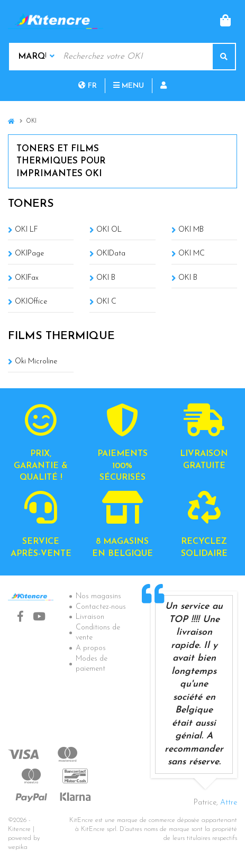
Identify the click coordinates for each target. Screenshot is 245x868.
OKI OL (109, 230)
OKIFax (27, 278)
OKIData (111, 254)
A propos (91, 648)
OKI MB (191, 230)
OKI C (106, 302)
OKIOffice (31, 302)
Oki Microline (36, 362)
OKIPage (29, 254)
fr (88, 86)
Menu (129, 86)
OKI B (106, 278)
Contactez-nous (101, 607)
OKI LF (26, 230)
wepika (18, 847)
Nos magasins (98, 596)
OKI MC (192, 254)
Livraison (90, 617)
